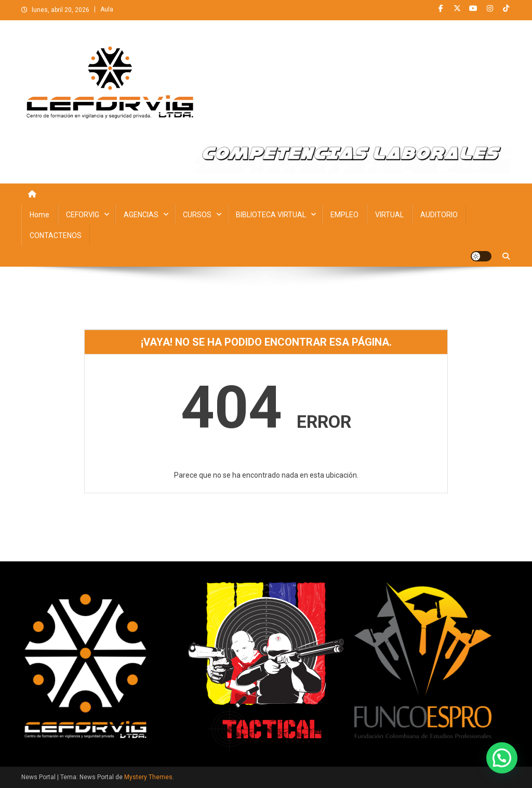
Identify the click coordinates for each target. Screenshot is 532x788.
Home (39, 215)
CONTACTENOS (56, 235)
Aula (107, 9)
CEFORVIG (83, 215)
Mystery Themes (148, 777)
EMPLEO (344, 215)
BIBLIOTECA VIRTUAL (271, 215)
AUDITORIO (439, 215)
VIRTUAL (389, 215)
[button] (502, 758)
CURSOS (197, 215)
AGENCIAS (141, 215)
